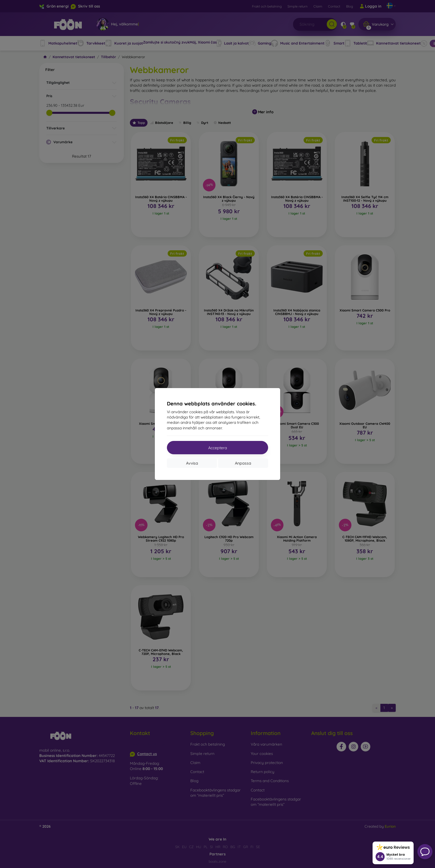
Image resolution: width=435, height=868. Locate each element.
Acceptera (218, 448)
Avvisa (192, 463)
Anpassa (243, 463)
